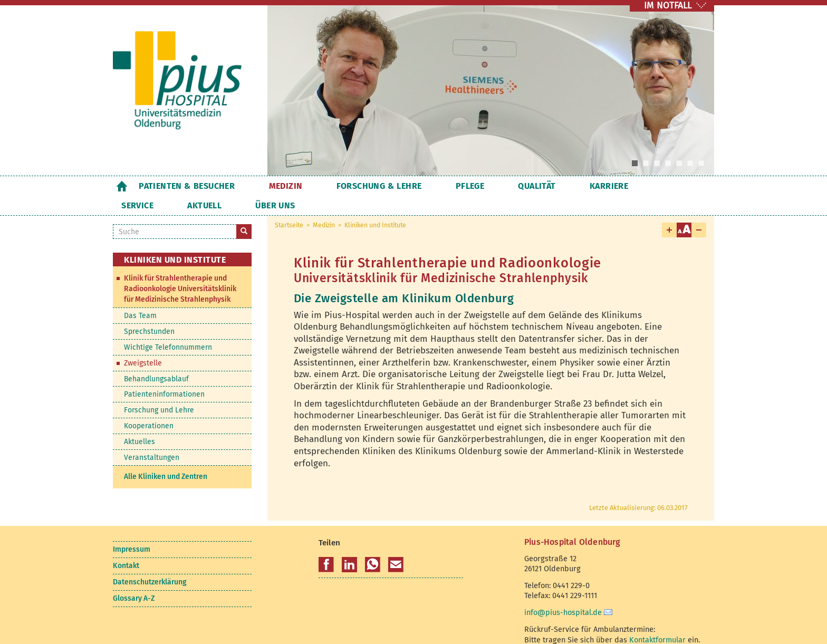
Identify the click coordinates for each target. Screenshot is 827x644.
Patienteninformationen (164, 375)
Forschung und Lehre (159, 391)
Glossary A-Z (134, 579)
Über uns (681, 186)
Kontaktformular (657, 620)
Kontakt (126, 546)
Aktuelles (140, 422)
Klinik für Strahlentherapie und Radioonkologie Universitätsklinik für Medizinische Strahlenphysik (180, 269)
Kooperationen (149, 406)
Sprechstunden (149, 312)
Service (577, 186)
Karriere (525, 186)
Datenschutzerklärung (150, 563)
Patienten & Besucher (187, 186)
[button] (326, 545)
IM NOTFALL (668, 6)
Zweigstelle (143, 344)
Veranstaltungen (152, 438)
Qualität (470, 186)
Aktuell (627, 186)
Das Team (140, 296)
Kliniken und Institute (375, 206)
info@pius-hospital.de (563, 593)
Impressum (132, 530)
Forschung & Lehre (345, 186)
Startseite (122, 186)
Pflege (419, 186)
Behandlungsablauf (156, 359)
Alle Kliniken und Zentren (166, 457)
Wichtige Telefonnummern (168, 328)
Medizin (269, 186)
